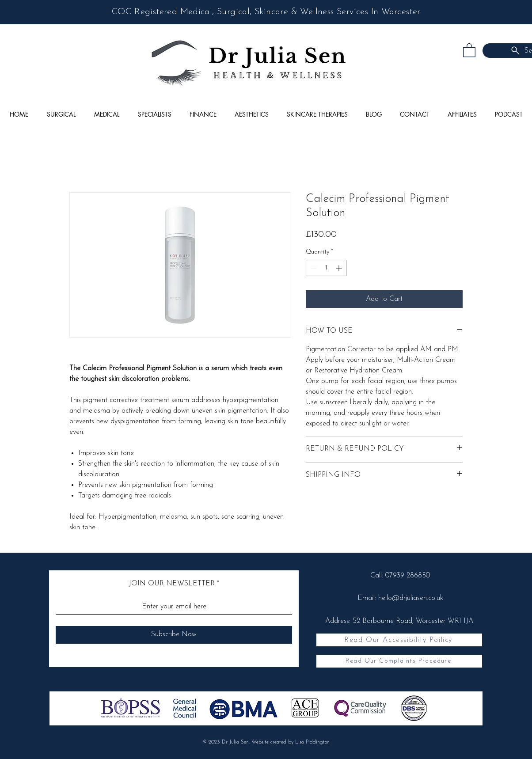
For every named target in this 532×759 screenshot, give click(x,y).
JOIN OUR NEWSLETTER (172, 584)
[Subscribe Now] (174, 635)
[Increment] (340, 268)
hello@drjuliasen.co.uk (411, 598)
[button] (469, 50)
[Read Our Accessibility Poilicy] (399, 640)
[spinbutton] (326, 268)
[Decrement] (313, 268)
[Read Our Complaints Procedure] (399, 661)
